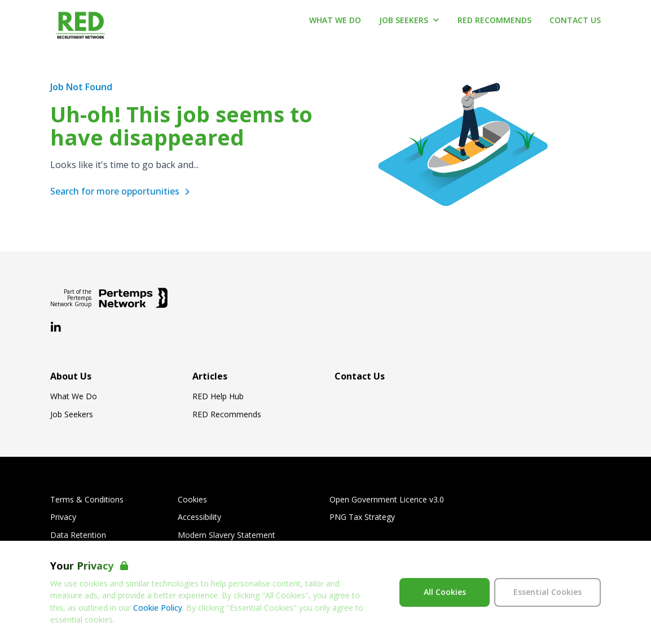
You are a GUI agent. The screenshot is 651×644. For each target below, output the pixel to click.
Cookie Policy (158, 608)
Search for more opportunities (122, 191)
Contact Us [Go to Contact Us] (575, 20)
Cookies (192, 500)
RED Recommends (227, 414)
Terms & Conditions (87, 500)
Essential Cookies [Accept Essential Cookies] (547, 592)
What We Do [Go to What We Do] (335, 20)
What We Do (74, 396)
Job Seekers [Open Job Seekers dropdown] (409, 20)
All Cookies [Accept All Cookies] (445, 592)
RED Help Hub (218, 396)
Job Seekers (72, 414)
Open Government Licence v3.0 (387, 500)
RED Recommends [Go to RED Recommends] (494, 20)
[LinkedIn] (56, 328)
